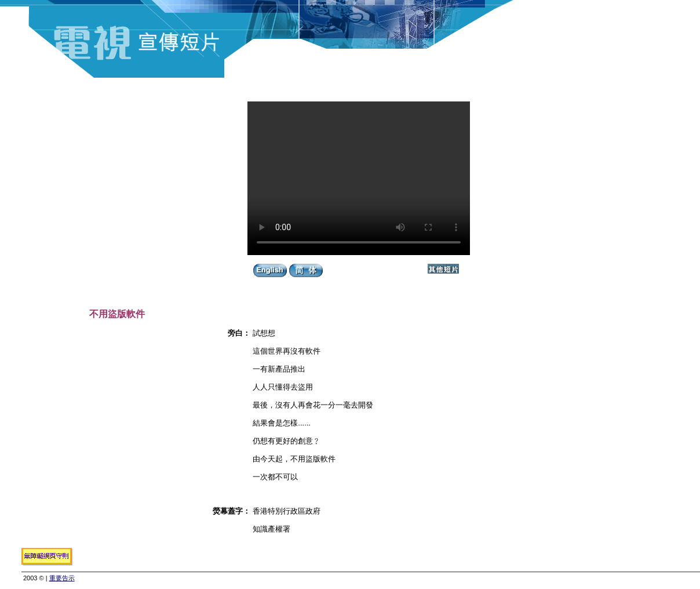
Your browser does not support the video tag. (359, 178)
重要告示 (62, 578)
